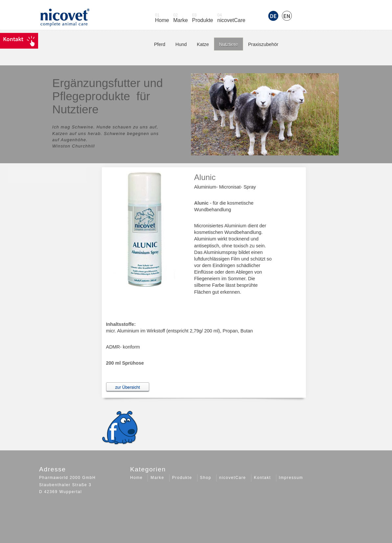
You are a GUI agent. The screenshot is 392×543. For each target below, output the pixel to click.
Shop (206, 478)
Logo (65, 20)
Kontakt (263, 478)
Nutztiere (229, 44)
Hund (181, 44)
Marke (183, 18)
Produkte (205, 18)
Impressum (291, 478)
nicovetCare (233, 18)
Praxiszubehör (263, 44)
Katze (203, 44)
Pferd (160, 44)
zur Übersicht (127, 387)
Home (164, 18)
